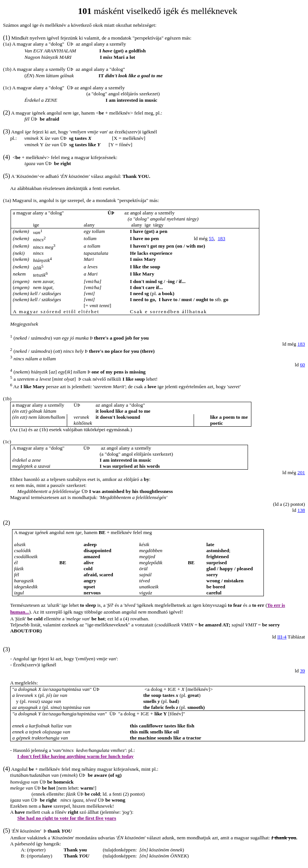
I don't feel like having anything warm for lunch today (75, 756)
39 (303, 671)
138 (301, 510)
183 (222, 238)
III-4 (282, 637)
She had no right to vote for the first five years (67, 818)
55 (211, 238)
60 (303, 365)
